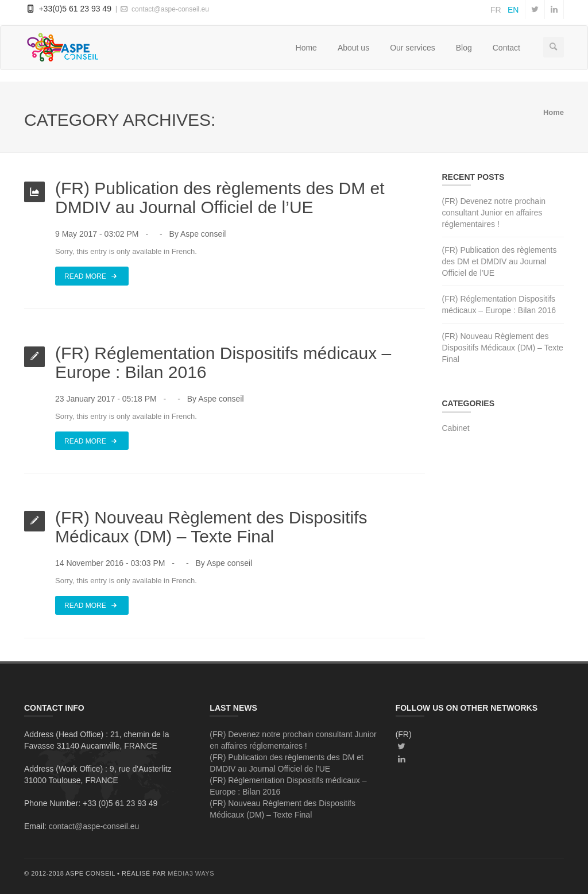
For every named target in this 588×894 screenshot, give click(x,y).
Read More (92, 276)
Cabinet (456, 428)
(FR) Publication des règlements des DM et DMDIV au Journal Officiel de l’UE (220, 198)
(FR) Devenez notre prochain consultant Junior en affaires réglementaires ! (494, 213)
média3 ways (191, 873)
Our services (413, 48)
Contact (506, 48)
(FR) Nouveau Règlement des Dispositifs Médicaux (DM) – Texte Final (211, 527)
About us (353, 48)
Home (306, 48)
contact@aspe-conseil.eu (164, 9)
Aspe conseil (203, 234)
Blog (464, 48)
